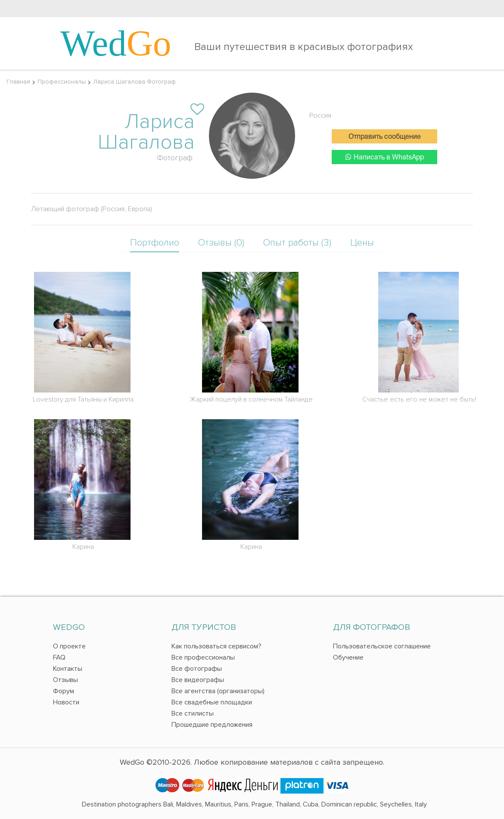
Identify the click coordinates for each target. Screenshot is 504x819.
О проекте (69, 646)
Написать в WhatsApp (385, 157)
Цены (362, 243)
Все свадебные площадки (212, 702)
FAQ (59, 657)
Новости (66, 702)
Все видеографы (198, 680)
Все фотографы (197, 669)
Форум (64, 691)
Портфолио (155, 243)
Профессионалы (62, 82)
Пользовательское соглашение (382, 646)
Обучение (348, 657)
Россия (320, 115)
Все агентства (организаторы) (218, 691)
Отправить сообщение (385, 137)
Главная (18, 82)
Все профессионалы (203, 657)
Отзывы (65, 680)
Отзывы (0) (221, 243)
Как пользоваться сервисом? (216, 646)
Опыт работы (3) (297, 243)
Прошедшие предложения (212, 725)
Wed (116, 43)
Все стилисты (193, 713)
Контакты (68, 669)
